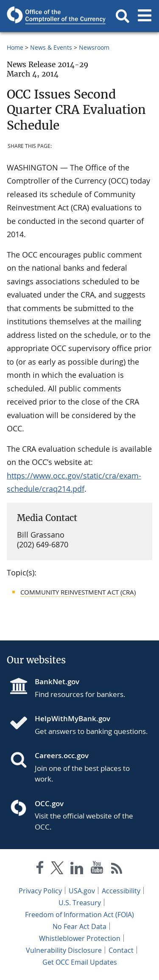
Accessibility (121, 891)
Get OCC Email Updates (80, 962)
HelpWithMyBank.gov (73, 718)
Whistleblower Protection (80, 938)
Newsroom (94, 47)
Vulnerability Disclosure (64, 950)
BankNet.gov (57, 681)
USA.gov (82, 891)
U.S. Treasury (80, 903)
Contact (121, 950)
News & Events (51, 47)
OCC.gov (49, 803)
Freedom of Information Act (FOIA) (79, 915)
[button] (123, 16)
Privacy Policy (40, 891)
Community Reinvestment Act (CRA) (78, 592)
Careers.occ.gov (62, 755)
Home (15, 47)
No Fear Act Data (79, 926)
